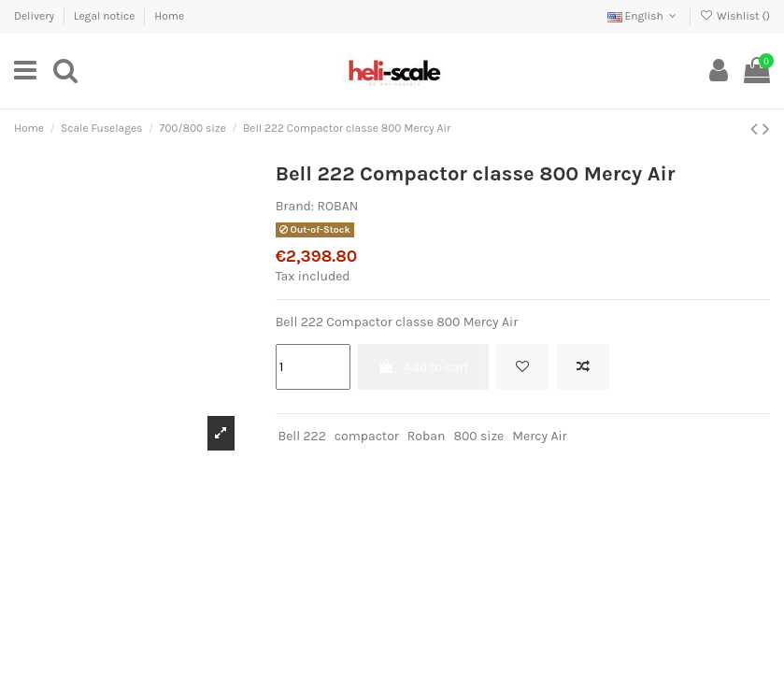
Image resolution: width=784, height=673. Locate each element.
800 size (478, 436)
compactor (367, 436)
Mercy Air (539, 436)
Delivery (36, 16)
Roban (427, 436)
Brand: (295, 206)
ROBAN (337, 206)
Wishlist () (735, 16)
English (644, 16)
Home (169, 16)
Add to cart (423, 367)
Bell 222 (301, 436)
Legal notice (106, 16)
